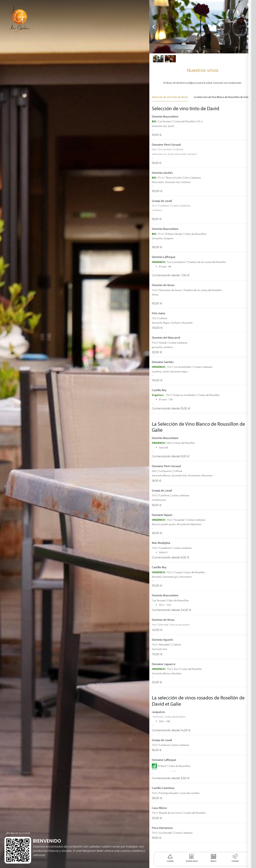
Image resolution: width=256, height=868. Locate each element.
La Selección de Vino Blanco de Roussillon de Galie (222, 97)
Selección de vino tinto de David (170, 97)
